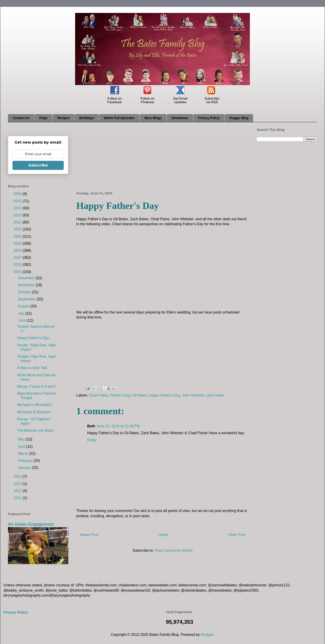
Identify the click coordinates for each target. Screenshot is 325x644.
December (27, 278)
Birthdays (87, 118)
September (27, 299)
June (22, 320)
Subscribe (38, 165)
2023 (18, 215)
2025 (18, 201)
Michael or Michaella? (35, 405)
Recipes (63, 118)
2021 (18, 229)
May (22, 439)
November (27, 285)
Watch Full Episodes (119, 118)
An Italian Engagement (31, 524)
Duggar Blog (239, 118)
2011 (18, 498)
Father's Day (120, 395)
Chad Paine (98, 395)
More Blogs (153, 118)
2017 (18, 258)
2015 (18, 272)
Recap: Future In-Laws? (36, 386)
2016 (18, 265)
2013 (18, 484)
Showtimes (180, 118)
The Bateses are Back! (35, 430)
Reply (92, 440)
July (22, 313)
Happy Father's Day (33, 338)
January (25, 468)
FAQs (43, 118)
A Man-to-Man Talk (32, 368)
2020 (18, 236)
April (22, 447)
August (24, 306)
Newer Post (89, 535)
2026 (18, 194)
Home (163, 535)
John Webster (193, 395)
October (25, 292)
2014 (18, 476)
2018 (18, 251)
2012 (18, 491)
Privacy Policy (209, 118)
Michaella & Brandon (34, 412)
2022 (18, 222)
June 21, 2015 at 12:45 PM (118, 426)
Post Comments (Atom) (174, 550)
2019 (18, 244)
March (23, 454)
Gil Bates (139, 395)
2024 (18, 208)
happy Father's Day (164, 395)
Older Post (237, 535)
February (26, 461)
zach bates (215, 395)
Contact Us (21, 118)
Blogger (207, 635)
